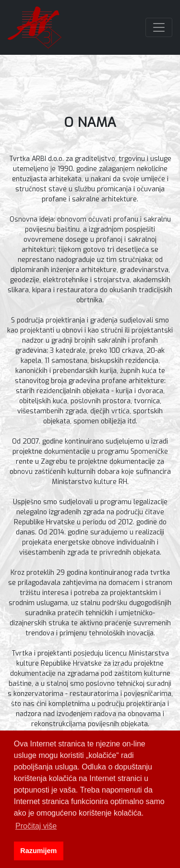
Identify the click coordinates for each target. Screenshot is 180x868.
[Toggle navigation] (159, 27)
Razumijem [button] (38, 851)
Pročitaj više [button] (36, 826)
